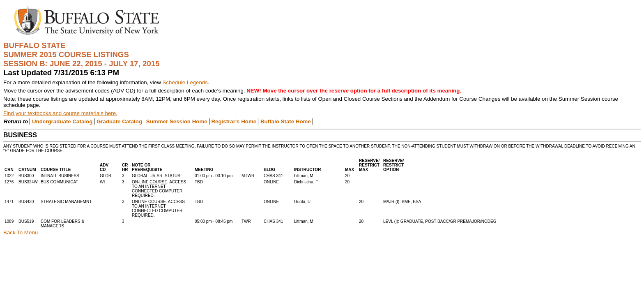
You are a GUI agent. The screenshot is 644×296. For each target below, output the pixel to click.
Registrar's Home (234, 121)
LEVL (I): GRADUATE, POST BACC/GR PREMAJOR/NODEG (440, 221)
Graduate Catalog (119, 121)
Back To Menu (21, 232)
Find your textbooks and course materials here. (60, 113)
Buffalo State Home (286, 121)
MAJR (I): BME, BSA (402, 202)
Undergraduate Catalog (62, 121)
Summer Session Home (177, 121)
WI (102, 182)
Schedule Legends (185, 82)
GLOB (106, 176)
